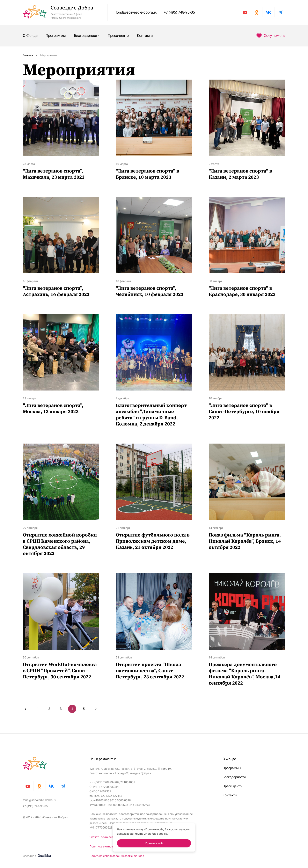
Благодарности (87, 35)
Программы (56, 35)
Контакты (145, 35)
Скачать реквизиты (102, 837)
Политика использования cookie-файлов (117, 856)
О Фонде (30, 35)
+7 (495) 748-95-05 (179, 12)
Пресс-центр (118, 35)
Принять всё (154, 843)
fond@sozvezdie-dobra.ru (137, 12)
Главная (28, 55)
